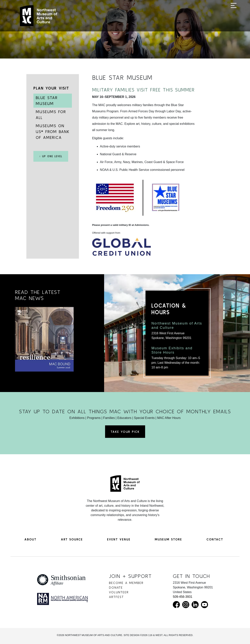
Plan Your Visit (51, 88)
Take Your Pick (125, 432)
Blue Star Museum (47, 101)
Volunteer (119, 592)
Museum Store (168, 539)
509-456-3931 (183, 597)
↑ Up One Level (51, 156)
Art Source (72, 539)
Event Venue (119, 539)
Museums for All (51, 115)
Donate (116, 587)
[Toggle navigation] (234, 16)
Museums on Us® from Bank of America (53, 132)
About (30, 539)
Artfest (116, 597)
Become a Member (126, 583)
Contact (215, 539)
